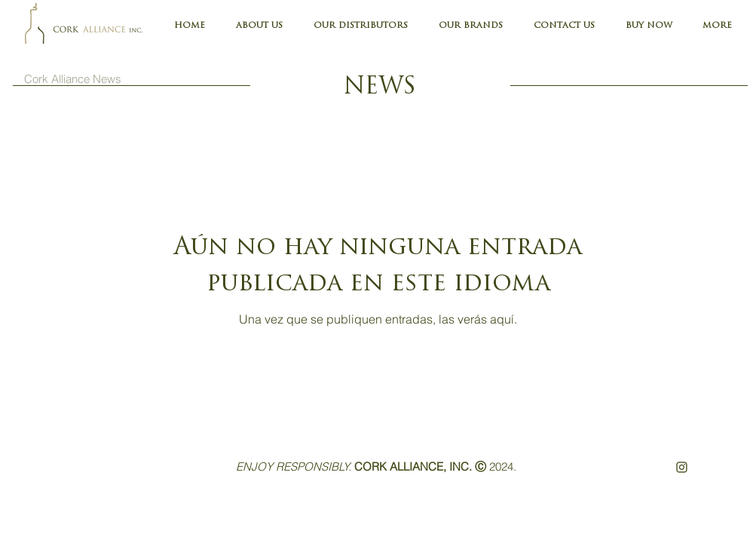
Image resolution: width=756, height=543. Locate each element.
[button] (717, 26)
